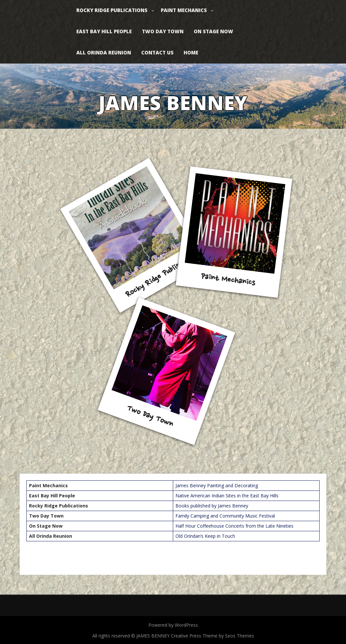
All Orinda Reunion (104, 52)
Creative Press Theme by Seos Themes (212, 636)
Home (191, 52)
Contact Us (157, 52)
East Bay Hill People (104, 31)
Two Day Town (163, 31)
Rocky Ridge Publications (112, 10)
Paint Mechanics (184, 10)
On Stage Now (213, 31)
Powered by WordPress (173, 625)
